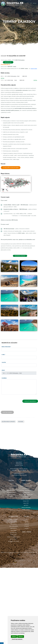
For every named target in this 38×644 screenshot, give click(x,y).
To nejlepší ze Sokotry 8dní (11, 168)
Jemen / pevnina (27, 532)
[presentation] (12, 402)
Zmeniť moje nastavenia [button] (17, 639)
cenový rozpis (34, 68)
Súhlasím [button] (14, 636)
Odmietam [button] (21, 636)
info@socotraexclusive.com (20, 475)
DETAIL (3, 78)
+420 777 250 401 (23, 469)
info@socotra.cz (20, 473)
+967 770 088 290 (22, 470)
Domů (14, 26)
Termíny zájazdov (21, 26)
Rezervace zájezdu (20, 256)
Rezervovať (8, 62)
